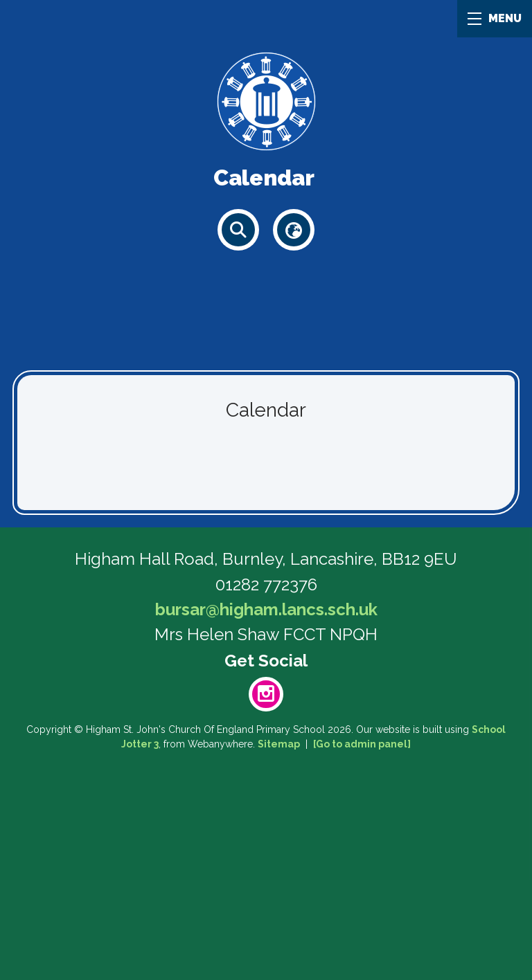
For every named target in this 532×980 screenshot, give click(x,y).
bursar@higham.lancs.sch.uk (266, 609)
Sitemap (279, 744)
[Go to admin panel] (362, 744)
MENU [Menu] (495, 18)
